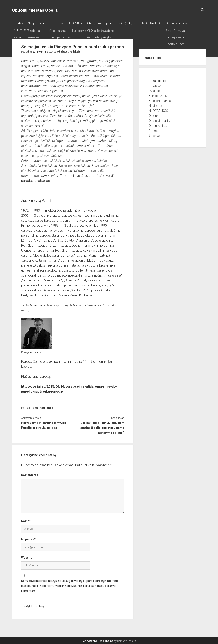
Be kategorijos (158, 80)
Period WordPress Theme (97, 640)
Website (27, 556)
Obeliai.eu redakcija (69, 50)
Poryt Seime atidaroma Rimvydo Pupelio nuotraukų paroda (44, 424)
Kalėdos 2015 (158, 95)
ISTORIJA (80, 23)
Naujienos (37, 23)
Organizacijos (189, 23)
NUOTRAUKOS (164, 23)
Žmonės (154, 134)
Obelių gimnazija (106, 23)
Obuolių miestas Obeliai (35, 10)
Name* (26, 520)
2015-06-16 (39, 50)
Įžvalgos (154, 90)
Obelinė (153, 114)
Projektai (58, 23)
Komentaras (30, 474)
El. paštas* (28, 538)
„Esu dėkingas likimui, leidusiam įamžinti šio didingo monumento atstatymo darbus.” (102, 426)
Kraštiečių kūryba (137, 23)
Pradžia (19, 23)
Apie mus (20, 29)
